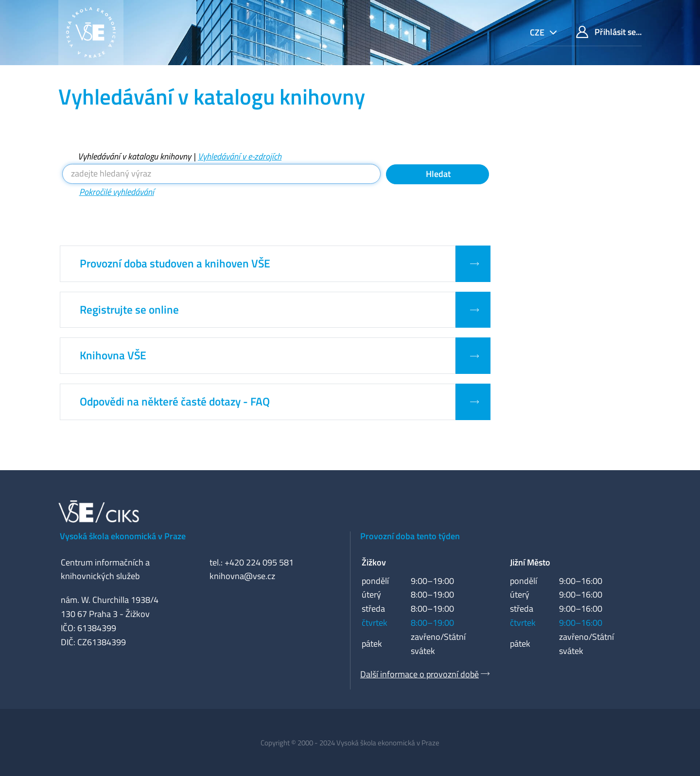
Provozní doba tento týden (410, 536)
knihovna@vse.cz (242, 576)
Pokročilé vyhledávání (117, 192)
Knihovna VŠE (113, 355)
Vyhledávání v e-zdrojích (240, 156)
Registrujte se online (129, 310)
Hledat (437, 174)
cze (538, 32)
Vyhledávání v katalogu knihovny (134, 156)
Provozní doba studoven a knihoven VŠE (175, 264)
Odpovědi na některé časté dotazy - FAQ (175, 402)
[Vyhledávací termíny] (221, 174)
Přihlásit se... (609, 32)
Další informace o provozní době (420, 674)
